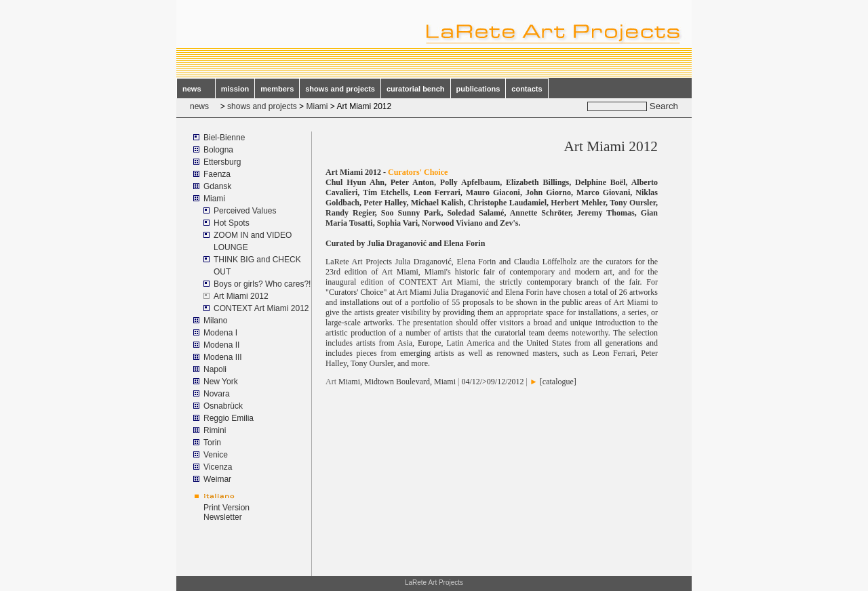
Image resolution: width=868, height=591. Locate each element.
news (196, 89)
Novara (217, 394)
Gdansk (217, 186)
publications (478, 89)
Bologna (218, 150)
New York (221, 382)
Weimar (217, 479)
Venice (216, 455)
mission (235, 89)
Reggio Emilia (229, 418)
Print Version (226, 508)
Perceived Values (245, 211)
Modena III (223, 357)
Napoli (215, 369)
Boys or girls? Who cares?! (262, 284)
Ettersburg (222, 162)
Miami (317, 106)
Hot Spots (232, 223)
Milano (215, 321)
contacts (527, 89)
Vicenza (218, 467)
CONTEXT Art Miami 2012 (261, 308)
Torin (212, 443)
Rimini (215, 430)
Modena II (221, 345)
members (277, 89)
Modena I (220, 333)
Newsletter (223, 517)
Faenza (217, 174)
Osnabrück (223, 406)
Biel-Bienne (224, 138)
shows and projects (340, 89)
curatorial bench (416, 89)
